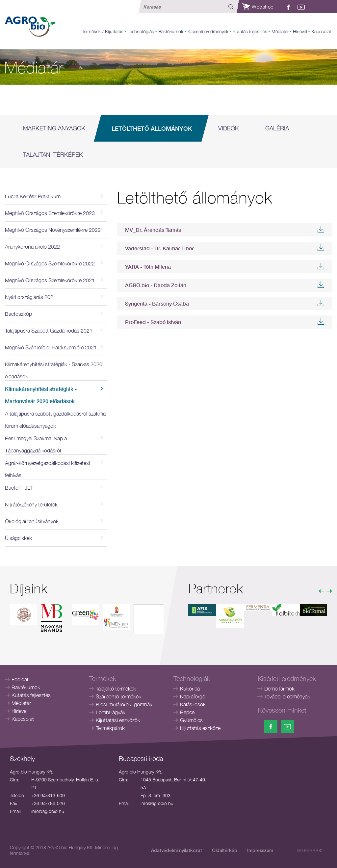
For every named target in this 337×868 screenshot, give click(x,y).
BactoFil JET (19, 488)
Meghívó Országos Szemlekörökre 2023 (50, 213)
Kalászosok (193, 704)
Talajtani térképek (53, 155)
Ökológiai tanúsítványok (32, 521)
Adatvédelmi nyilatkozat (177, 850)
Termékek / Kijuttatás (103, 31)
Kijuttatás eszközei (201, 728)
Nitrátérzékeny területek (31, 504)
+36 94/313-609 (48, 795)
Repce (187, 712)
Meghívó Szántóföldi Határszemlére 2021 (51, 347)
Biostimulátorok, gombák (124, 704)
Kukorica (190, 689)
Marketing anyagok (54, 128)
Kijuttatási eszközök (118, 720)
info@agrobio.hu (48, 811)
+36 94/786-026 (48, 803)
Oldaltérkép (225, 850)
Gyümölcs (191, 720)
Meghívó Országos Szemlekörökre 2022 (50, 263)
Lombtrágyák (111, 712)
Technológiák (141, 31)
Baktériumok (171, 31)
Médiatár (280, 31)
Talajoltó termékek (116, 689)
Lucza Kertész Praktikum (33, 196)
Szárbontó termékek (118, 696)
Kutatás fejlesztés (250, 31)
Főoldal (20, 679)
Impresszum (260, 850)
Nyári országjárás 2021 (31, 297)
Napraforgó (193, 696)
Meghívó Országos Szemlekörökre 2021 (50, 280)
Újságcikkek (18, 538)
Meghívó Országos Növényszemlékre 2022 (53, 230)
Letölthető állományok (152, 128)
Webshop (258, 7)
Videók (229, 128)
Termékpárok (110, 728)
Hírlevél (300, 31)
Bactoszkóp (18, 314)
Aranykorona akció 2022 (32, 247)
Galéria (277, 128)
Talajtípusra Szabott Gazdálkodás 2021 (49, 331)
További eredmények (287, 696)
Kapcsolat (321, 31)
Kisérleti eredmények (208, 31)
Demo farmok (279, 689)
